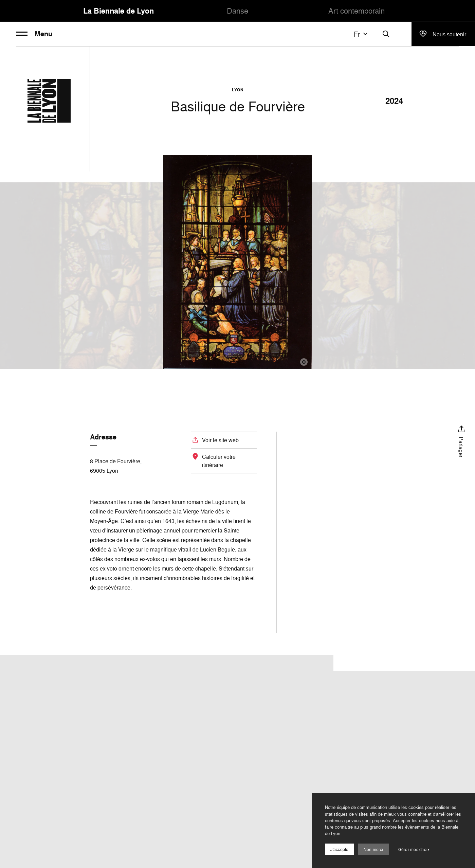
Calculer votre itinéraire (219, 461)
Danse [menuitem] (238, 11)
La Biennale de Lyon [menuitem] (118, 11)
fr (362, 34)
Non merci (373, 849)
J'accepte (339, 849)
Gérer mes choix (414, 849)
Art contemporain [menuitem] (357, 11)
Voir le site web (220, 440)
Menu (34, 34)
